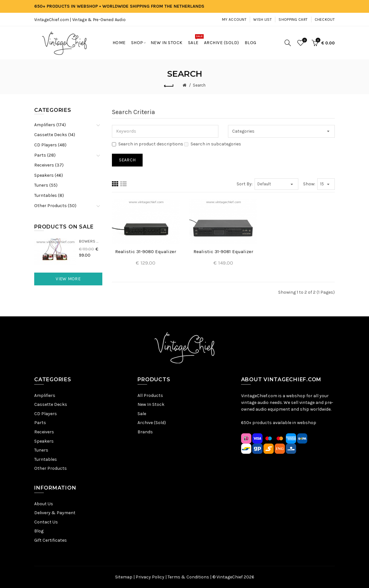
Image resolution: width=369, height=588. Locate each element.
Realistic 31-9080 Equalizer (146, 251)
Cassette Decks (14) (55, 135)
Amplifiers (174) (50, 125)
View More (68, 279)
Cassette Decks (51, 404)
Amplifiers (45, 395)
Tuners (41, 450)
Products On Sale (64, 227)
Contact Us (46, 522)
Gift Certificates (51, 540)
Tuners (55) (46, 185)
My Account (234, 19)
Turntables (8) (49, 195)
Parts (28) (45, 155)
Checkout (325, 19)
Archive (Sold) (152, 423)
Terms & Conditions (188, 577)
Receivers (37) (49, 165)
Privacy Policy (150, 577)
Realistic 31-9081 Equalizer (223, 251)
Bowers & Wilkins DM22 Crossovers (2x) (91, 241)
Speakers (44, 441)
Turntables (46, 459)
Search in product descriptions (148, 144)
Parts (40, 423)
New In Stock (151, 404)
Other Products (51, 468)
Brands (145, 432)
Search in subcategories (213, 144)
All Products (150, 395)
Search (199, 85)
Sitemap (124, 577)
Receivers (44, 432)
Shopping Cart (293, 19)
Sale (142, 414)
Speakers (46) (49, 175)
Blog (39, 531)
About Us (44, 504)
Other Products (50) (55, 206)
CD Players (46, 414)
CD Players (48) (50, 145)
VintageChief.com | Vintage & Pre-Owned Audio (80, 20)
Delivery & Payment (55, 513)
